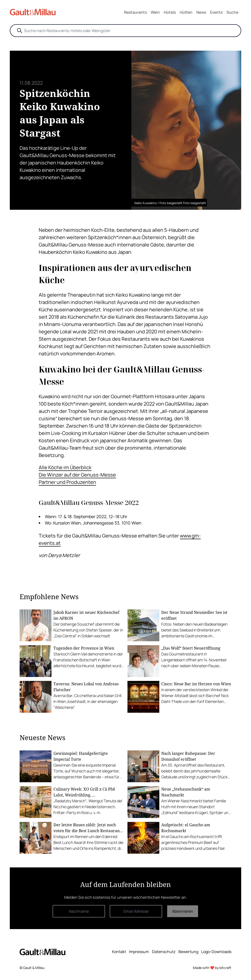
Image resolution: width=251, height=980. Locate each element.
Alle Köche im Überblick (65, 467)
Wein (155, 12)
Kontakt (119, 952)
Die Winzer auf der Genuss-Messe (77, 475)
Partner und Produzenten (67, 482)
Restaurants (135, 12)
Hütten (186, 12)
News (201, 12)
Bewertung (188, 952)
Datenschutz (164, 952)
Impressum (139, 952)
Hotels (170, 12)
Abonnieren (183, 911)
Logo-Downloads (216, 952)
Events (216, 12)
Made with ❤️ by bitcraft (212, 968)
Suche (232, 12)
